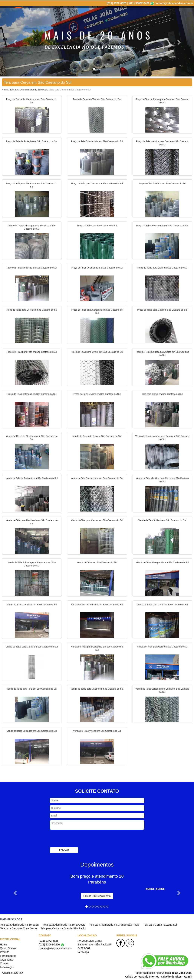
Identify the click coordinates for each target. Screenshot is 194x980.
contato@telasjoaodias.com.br (174, 3)
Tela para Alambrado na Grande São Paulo (114, 924)
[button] (15, 41)
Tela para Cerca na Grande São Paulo (29, 89)
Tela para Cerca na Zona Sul (160, 924)
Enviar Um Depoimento (97, 896)
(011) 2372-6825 (117, 3)
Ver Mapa (83, 952)
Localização (184, 13)
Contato (168, 13)
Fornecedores (132, 13)
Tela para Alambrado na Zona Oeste (64, 924)
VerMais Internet (148, 976)
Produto (115, 13)
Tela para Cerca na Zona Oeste (18, 928)
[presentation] (79, 839)
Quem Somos (97, 13)
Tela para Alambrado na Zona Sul (20, 924)
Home (81, 13)
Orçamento (152, 13)
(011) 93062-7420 (139, 3)
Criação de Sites (171, 976)
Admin (188, 976)
